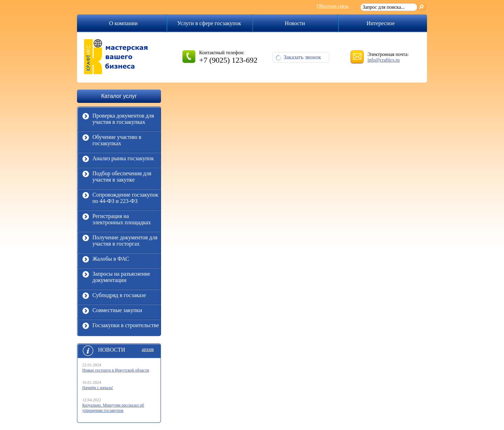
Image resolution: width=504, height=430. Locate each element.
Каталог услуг (119, 96)
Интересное (381, 23)
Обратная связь (333, 6)
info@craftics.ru (384, 60)
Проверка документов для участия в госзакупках (118, 120)
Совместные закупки (112, 313)
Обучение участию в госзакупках (112, 141)
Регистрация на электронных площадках (117, 220)
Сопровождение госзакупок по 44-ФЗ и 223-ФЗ (120, 199)
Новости (295, 23)
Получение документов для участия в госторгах (120, 241)
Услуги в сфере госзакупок (209, 23)
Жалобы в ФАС (106, 262)
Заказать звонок (298, 57)
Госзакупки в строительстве (121, 328)
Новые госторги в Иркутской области (116, 370)
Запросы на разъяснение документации (116, 278)
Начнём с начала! (98, 388)
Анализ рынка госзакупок (118, 161)
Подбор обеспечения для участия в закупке (117, 177)
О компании (124, 23)
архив (148, 349)
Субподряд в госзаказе (114, 298)
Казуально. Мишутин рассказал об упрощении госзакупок (113, 408)
